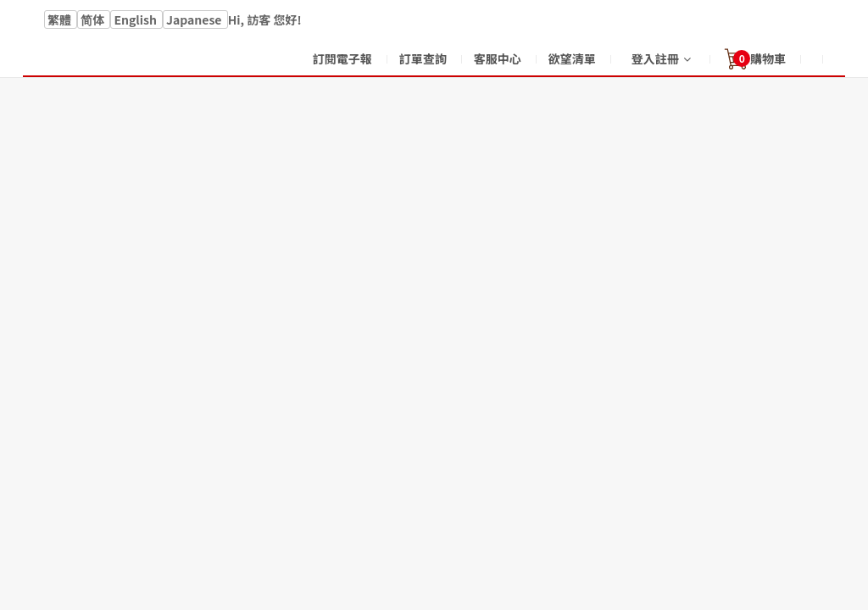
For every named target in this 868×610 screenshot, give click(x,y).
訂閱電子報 (342, 58)
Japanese (195, 19)
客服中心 (498, 58)
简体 (94, 19)
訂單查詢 (423, 58)
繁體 (61, 19)
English (136, 19)
